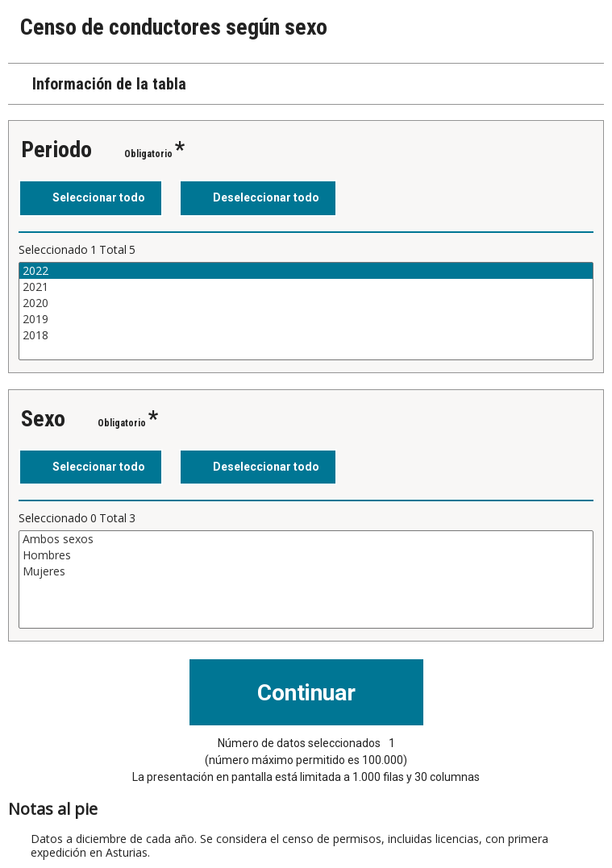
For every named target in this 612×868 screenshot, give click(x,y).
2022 (306, 271)
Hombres (306, 555)
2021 (306, 287)
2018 (306, 335)
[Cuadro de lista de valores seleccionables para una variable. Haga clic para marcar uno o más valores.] (306, 311)
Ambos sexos (306, 539)
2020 (306, 303)
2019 (306, 319)
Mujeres (306, 571)
